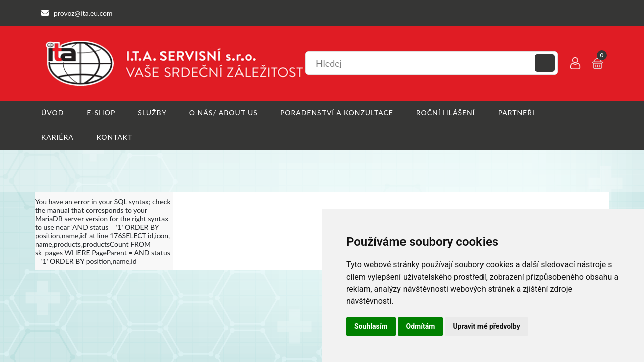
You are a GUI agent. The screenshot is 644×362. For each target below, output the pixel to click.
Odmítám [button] (421, 326)
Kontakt (115, 137)
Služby (152, 112)
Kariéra (58, 137)
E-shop (101, 112)
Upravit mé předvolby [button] (486, 326)
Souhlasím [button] (371, 326)
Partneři (516, 112)
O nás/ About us (223, 112)
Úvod (53, 112)
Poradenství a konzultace (337, 112)
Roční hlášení (446, 112)
